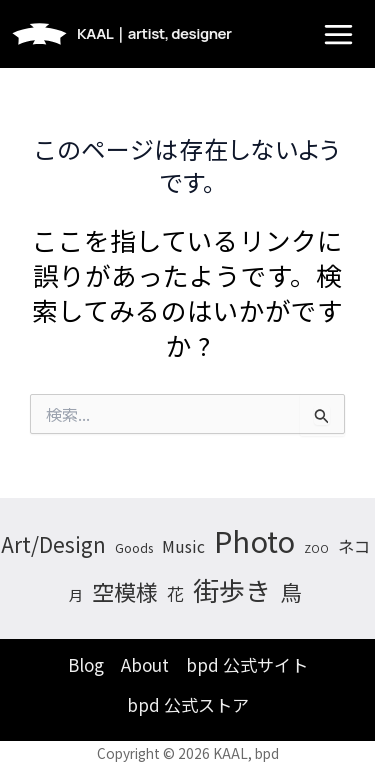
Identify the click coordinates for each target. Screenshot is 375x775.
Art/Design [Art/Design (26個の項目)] (53, 544)
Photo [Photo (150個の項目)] (254, 540)
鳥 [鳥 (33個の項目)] (291, 591)
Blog (86, 664)
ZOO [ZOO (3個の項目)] (316, 548)
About (145, 664)
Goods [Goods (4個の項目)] (134, 547)
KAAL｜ (154, 33)
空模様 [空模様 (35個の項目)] (125, 591)
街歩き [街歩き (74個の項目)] (232, 589)
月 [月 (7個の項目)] (76, 595)
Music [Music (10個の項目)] (183, 546)
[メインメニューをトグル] (338, 34)
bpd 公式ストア (188, 704)
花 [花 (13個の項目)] (175, 593)
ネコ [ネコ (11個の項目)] (354, 546)
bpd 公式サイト (247, 664)
